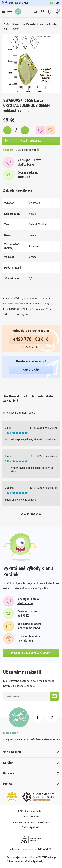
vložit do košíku (31, 141)
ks (16, 131)
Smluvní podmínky (35, 861)
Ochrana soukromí (15, 861)
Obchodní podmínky (31, 827)
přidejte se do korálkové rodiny (31, 653)
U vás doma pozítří (27, 150)
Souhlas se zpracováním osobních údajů (31, 822)
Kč (52, 3)
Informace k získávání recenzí (20, 413)
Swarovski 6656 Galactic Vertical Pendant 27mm (35, 27)
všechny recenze (31, 514)
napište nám (31, 370)
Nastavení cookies (31, 817)
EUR (58, 3)
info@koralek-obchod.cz (45, 739)
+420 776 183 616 (31, 339)
